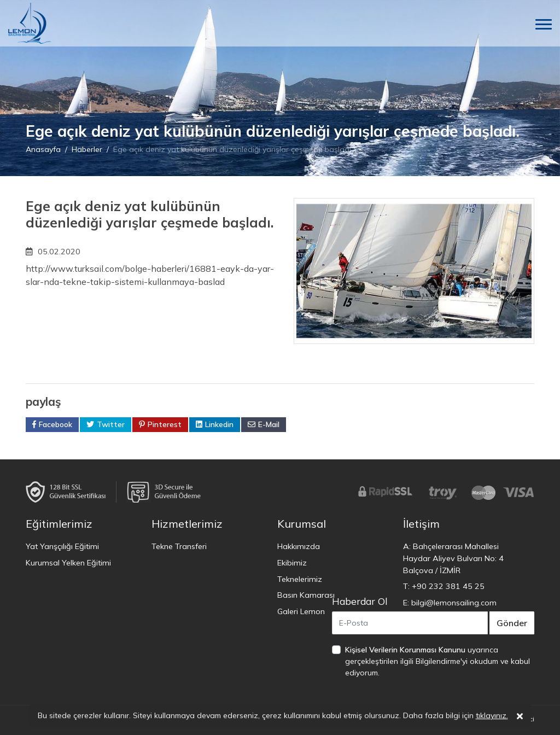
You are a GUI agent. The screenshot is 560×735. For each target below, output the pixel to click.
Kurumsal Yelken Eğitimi (68, 563)
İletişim (421, 524)
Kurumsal (302, 524)
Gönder (512, 623)
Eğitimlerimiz (59, 524)
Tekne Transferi (179, 546)
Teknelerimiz (300, 579)
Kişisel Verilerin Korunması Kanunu (405, 650)
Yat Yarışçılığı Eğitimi (62, 546)
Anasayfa (43, 149)
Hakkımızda (299, 546)
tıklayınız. (492, 717)
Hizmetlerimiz (187, 524)
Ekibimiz (292, 563)
